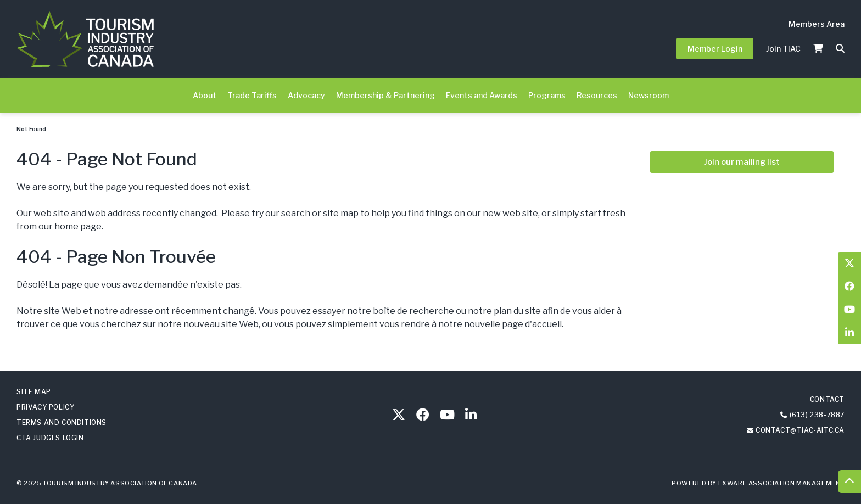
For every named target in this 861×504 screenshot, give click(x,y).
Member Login (715, 49)
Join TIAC (783, 49)
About (205, 95)
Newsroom (648, 95)
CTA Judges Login (50, 438)
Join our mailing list (742, 162)
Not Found (31, 129)
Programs (547, 95)
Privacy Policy (45, 407)
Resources (597, 95)
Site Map (34, 392)
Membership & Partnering (385, 95)
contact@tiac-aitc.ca (800, 430)
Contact (827, 399)
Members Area (817, 24)
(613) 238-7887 (817, 415)
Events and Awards (482, 95)
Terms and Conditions (62, 422)
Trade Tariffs (252, 95)
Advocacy (306, 95)
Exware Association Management (781, 483)
